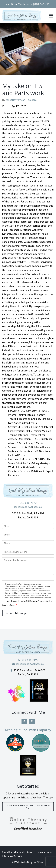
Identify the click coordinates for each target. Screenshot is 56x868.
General (33, 100)
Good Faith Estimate (14, 852)
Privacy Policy (45, 852)
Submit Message (16, 613)
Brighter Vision (36, 862)
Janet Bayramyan (15, 100)
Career (31, 852)
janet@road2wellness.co (19, 4)
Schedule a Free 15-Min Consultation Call (28, 807)
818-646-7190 (43, 4)
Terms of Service (13, 856)
